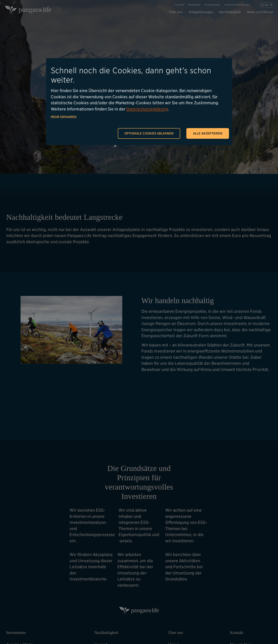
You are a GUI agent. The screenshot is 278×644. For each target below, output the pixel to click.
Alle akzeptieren (208, 133)
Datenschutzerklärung (147, 109)
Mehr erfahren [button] (64, 117)
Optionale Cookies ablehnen (149, 133)
